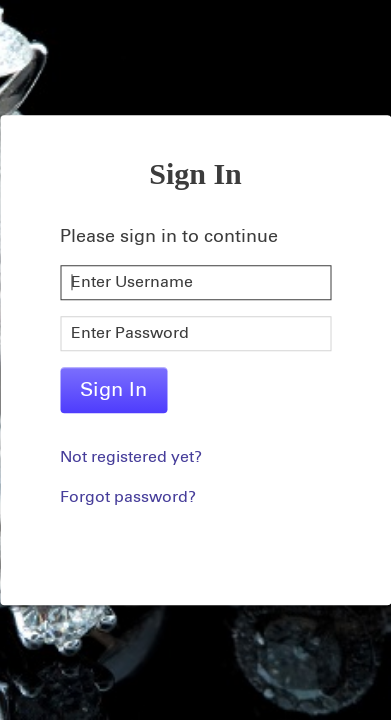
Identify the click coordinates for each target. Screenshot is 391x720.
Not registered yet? (131, 457)
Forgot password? (128, 497)
